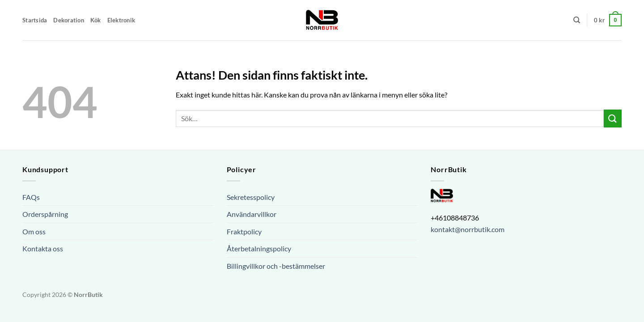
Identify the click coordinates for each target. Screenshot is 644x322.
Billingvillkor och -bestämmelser (276, 266)
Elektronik (121, 20)
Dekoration (69, 20)
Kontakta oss (43, 248)
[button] (608, 20)
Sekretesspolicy (251, 197)
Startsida (35, 20)
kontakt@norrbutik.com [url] (468, 229)
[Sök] (577, 20)
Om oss (34, 231)
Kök (96, 20)
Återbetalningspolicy (259, 248)
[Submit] (613, 118)
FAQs (31, 197)
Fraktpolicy (244, 231)
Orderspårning (45, 214)
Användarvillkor (252, 214)
